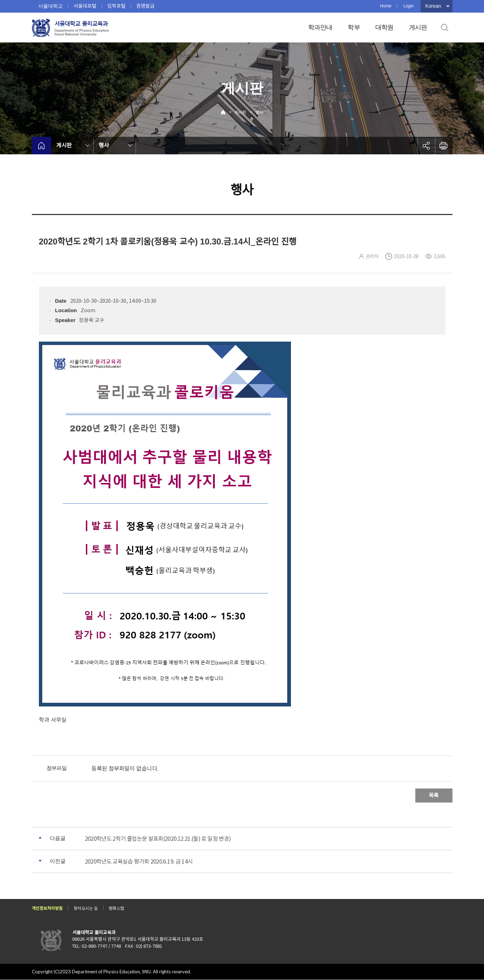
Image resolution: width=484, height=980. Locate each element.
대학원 (384, 27)
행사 (259, 112)
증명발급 (145, 6)
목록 (434, 795)
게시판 (418, 27)
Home (386, 6)
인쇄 (444, 146)
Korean (433, 6)
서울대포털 (85, 6)
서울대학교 (50, 6)
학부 (354, 27)
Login (408, 6)
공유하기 (426, 146)
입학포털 (116, 6)
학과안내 (320, 27)
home (42, 146)
